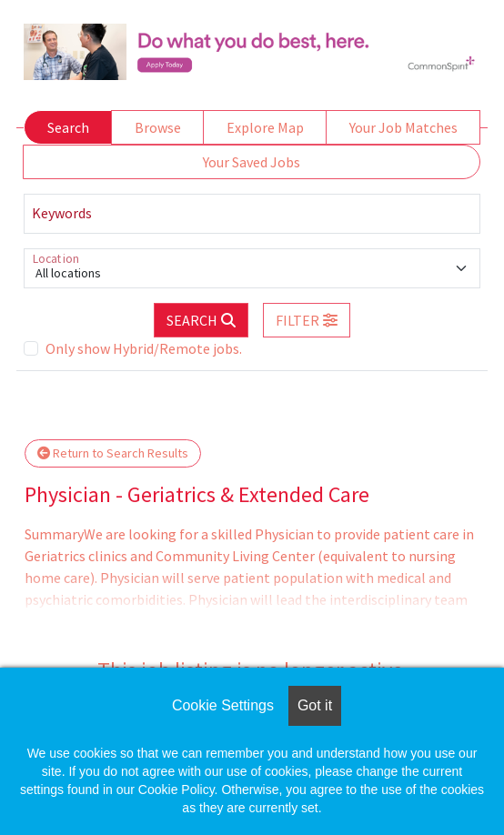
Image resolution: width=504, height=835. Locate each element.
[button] (307, 320)
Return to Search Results (113, 453)
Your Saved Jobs (252, 162)
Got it (315, 705)
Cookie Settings (223, 705)
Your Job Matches (403, 127)
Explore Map (265, 127)
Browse (158, 127)
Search (68, 127)
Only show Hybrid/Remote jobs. (144, 348)
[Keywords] (252, 214)
